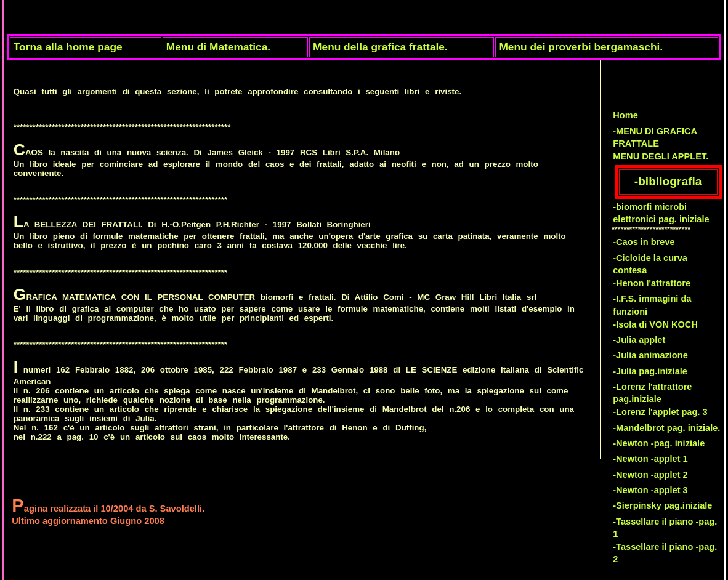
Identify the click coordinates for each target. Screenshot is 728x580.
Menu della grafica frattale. (380, 47)
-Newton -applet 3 (650, 490)
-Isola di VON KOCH (655, 324)
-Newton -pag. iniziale (659, 443)
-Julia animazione (650, 355)
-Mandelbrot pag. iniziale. (666, 428)
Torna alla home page (68, 47)
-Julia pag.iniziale (650, 371)
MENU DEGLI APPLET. (661, 156)
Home (625, 115)
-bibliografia (668, 181)
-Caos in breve (644, 242)
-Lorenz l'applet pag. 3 (660, 412)
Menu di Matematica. (218, 47)
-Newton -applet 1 (650, 459)
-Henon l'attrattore (652, 283)
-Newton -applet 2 (650, 475)
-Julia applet (639, 340)
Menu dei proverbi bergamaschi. (581, 47)
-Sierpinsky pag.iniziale (662, 505)
